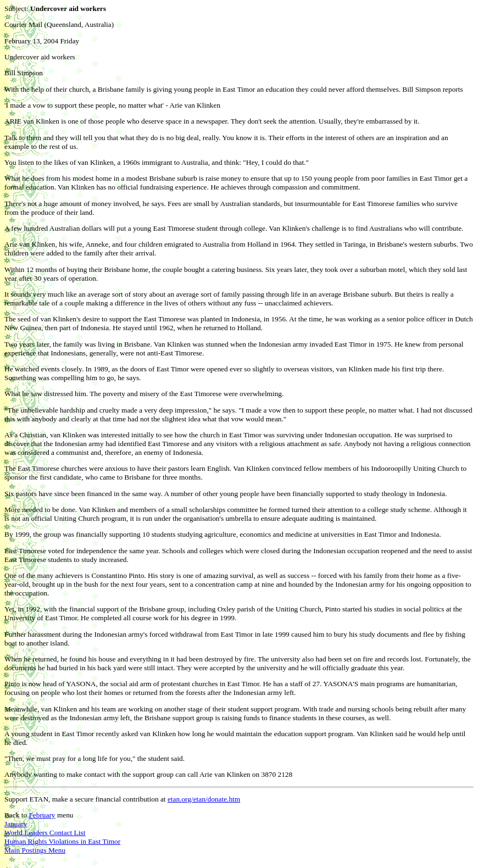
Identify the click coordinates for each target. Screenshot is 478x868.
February (42, 815)
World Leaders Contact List (45, 833)
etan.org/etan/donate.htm (204, 799)
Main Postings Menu (35, 850)
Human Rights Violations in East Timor (62, 841)
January (16, 824)
